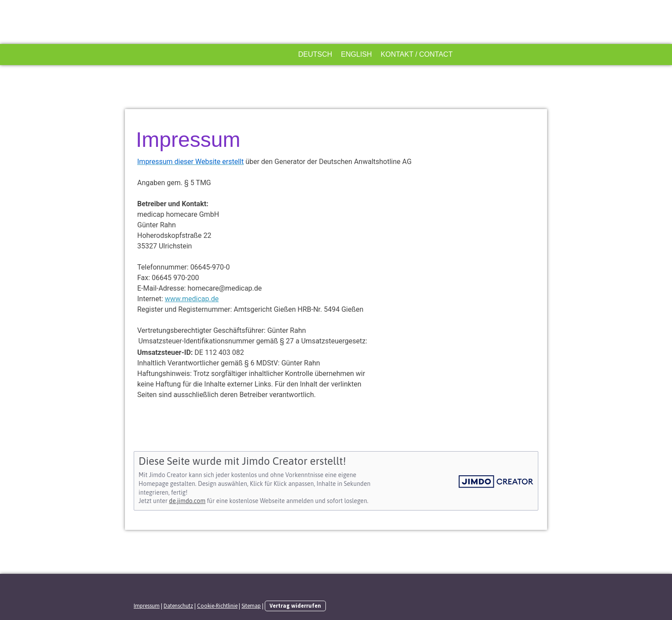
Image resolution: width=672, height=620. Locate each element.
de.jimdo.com (187, 501)
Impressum (147, 605)
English (356, 54)
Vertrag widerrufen (295, 605)
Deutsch (315, 54)
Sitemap (251, 605)
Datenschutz (178, 605)
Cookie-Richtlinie (217, 605)
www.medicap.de (192, 299)
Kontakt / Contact (417, 54)
